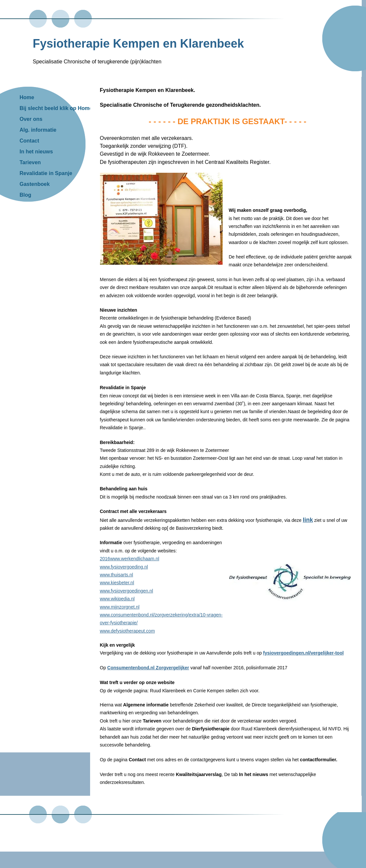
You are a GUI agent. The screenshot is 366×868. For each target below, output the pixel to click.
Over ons (31, 119)
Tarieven (30, 162)
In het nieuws (36, 152)
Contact (30, 141)
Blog (26, 195)
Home (27, 97)
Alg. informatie (38, 130)
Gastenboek (35, 184)
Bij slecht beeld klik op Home (56, 108)
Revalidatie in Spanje (46, 173)
